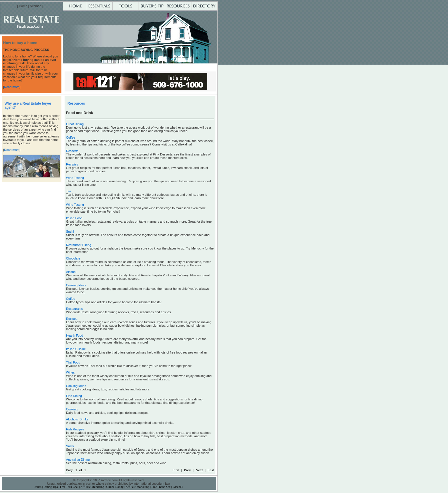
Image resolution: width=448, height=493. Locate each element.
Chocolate (73, 258)
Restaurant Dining (79, 245)
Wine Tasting (75, 178)
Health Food (75, 336)
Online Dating (115, 487)
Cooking (72, 409)
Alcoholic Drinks (77, 419)
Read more (12, 87)
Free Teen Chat (69, 487)
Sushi (70, 231)
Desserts (72, 151)
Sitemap (35, 6)
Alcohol (71, 272)
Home (23, 6)
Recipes (72, 319)
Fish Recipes (75, 429)
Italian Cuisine (76, 349)
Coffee (71, 137)
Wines (70, 372)
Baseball (178, 487)
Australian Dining (78, 460)
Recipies (72, 164)
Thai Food (73, 362)
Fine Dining (74, 396)
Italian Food (74, 218)
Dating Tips (51, 487)
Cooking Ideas (76, 285)
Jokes (38, 487)
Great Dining (75, 124)
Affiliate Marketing (92, 487)
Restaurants (74, 309)
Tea (69, 191)
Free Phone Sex (161, 487)
